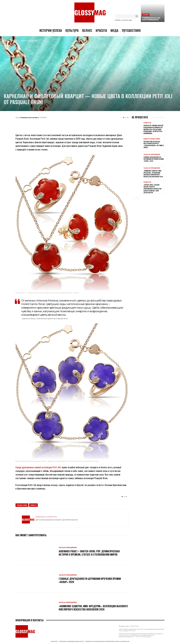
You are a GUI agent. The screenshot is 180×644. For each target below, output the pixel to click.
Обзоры (146, 15)
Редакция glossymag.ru (30, 117)
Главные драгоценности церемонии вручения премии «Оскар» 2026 (90, 580)
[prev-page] (133, 198)
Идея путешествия (152, 139)
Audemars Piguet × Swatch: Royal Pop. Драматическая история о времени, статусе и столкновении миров (89, 553)
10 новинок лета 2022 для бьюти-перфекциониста (151, 19)
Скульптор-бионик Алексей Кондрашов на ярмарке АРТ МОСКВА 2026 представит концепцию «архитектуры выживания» (153, 129)
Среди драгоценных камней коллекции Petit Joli (38, 467)
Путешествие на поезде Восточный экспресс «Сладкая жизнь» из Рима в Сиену (154, 144)
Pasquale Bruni (22, 505)
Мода (15, 41)
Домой (6, 41)
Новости (33, 505)
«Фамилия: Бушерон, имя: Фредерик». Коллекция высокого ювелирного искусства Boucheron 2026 (93, 608)
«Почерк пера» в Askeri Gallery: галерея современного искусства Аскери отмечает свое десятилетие (152, 189)
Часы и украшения (29, 41)
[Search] (137, 16)
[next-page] (137, 198)
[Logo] (90, 12)
